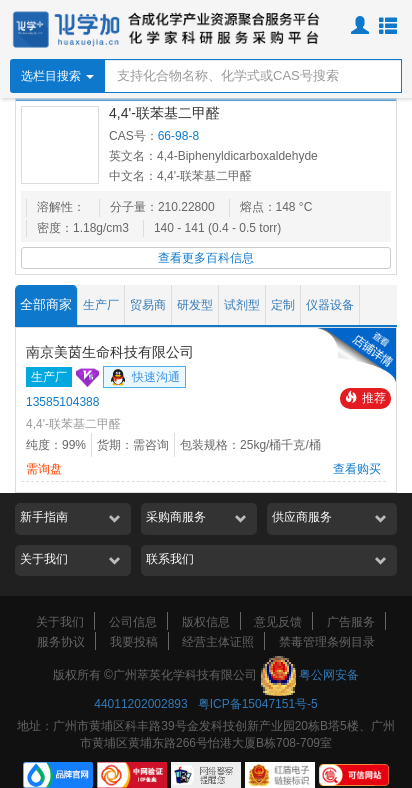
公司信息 (133, 622)
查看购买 (357, 469)
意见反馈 (278, 622)
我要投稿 (134, 642)
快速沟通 (144, 378)
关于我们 (60, 622)
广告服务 (351, 622)
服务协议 (61, 642)
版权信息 (206, 622)
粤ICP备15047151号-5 (258, 704)
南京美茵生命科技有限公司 (110, 352)
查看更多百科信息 (206, 258)
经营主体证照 (218, 642)
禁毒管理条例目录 (327, 642)
